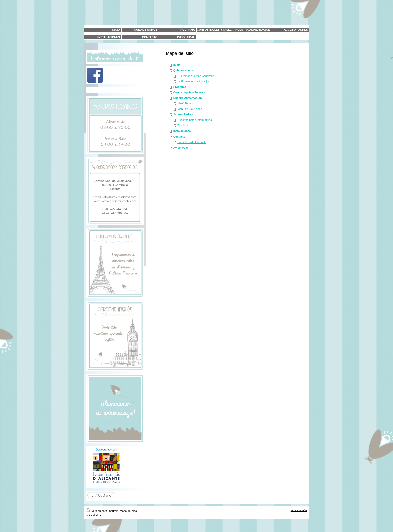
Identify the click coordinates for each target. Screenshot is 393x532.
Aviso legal (181, 148)
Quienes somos (184, 70)
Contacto (179, 137)
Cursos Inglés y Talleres (189, 92)
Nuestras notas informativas (194, 120)
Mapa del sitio (128, 511)
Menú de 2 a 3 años (190, 109)
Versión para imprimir (102, 511)
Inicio (177, 65)
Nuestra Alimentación (188, 98)
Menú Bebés (185, 103)
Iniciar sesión (299, 510)
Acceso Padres (183, 114)
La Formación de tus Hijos (193, 81)
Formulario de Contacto (192, 142)
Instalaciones (182, 131)
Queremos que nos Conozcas (196, 76)
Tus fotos (183, 125)
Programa (180, 87)
